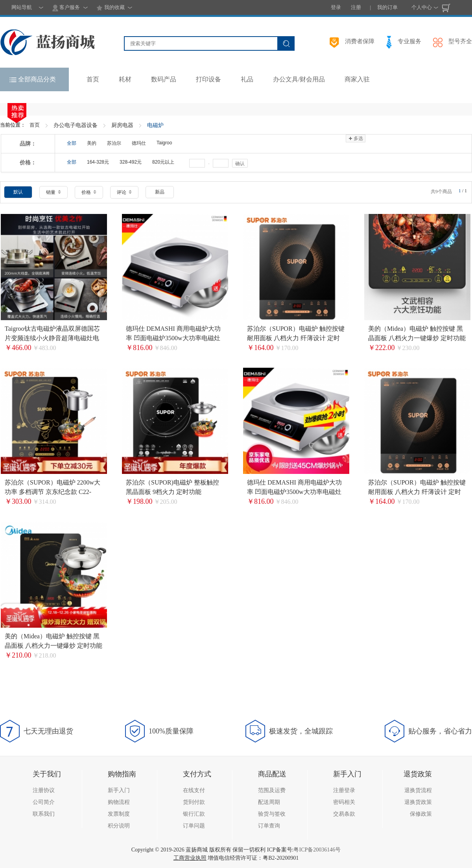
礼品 (247, 79)
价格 (89, 192)
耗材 (125, 79)
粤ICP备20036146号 (317, 850)
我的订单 (387, 7)
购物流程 (119, 802)
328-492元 (131, 162)
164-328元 (98, 162)
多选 (355, 138)
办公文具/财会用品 (299, 79)
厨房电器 (122, 125)
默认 (18, 192)
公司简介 (44, 802)
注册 (356, 7)
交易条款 (344, 814)
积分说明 (119, 826)
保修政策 (421, 814)
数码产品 (164, 79)
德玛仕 (139, 143)
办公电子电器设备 (76, 125)
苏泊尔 (114, 143)
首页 (35, 125)
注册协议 (44, 790)
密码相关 (344, 802)
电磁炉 (155, 125)
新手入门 (119, 790)
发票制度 (119, 814)
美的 (92, 143)
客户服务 (66, 8)
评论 (124, 192)
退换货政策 (418, 802)
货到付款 (194, 802)
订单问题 (194, 826)
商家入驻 (357, 79)
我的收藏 (110, 8)
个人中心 (422, 7)
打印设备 (208, 79)
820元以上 (163, 162)
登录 (336, 7)
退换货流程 (418, 790)
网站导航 (22, 7)
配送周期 (269, 802)
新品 (160, 192)
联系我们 (44, 814)
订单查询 (269, 826)
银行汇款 (194, 814)
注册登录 (344, 790)
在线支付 (194, 790)
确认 (240, 164)
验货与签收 (272, 814)
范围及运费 (272, 790)
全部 (72, 143)
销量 (53, 192)
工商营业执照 (190, 858)
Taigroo (164, 143)
